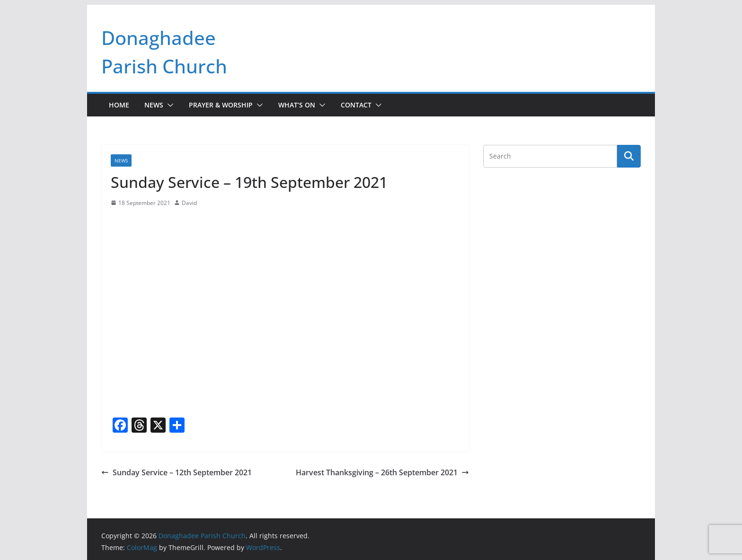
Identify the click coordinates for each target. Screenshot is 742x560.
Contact (356, 105)
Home (119, 105)
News (154, 105)
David (189, 203)
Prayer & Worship (221, 105)
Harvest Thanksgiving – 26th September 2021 (382, 472)
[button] (168, 105)
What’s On (297, 105)
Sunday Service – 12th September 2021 (177, 472)
